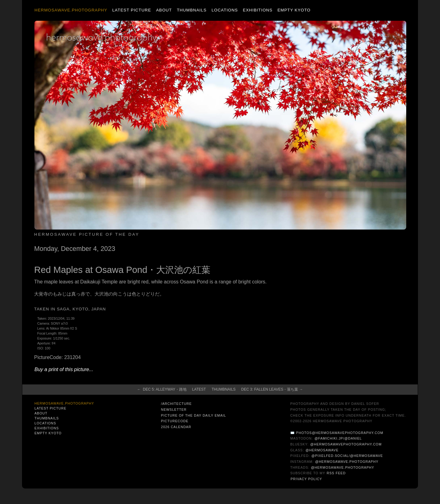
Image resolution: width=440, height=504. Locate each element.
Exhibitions (258, 10)
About (164, 10)
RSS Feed (336, 473)
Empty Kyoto (294, 10)
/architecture (176, 404)
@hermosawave (322, 450)
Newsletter (174, 410)
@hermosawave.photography (347, 462)
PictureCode (175, 421)
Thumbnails (192, 10)
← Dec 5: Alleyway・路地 (162, 389)
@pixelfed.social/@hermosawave (347, 456)
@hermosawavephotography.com (346, 444)
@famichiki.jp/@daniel (338, 438)
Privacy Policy (306, 479)
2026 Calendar (176, 427)
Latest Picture (132, 10)
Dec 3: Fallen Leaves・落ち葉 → (272, 389)
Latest (199, 389)
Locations (225, 10)
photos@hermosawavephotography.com (340, 433)
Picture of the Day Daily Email (193, 415)
